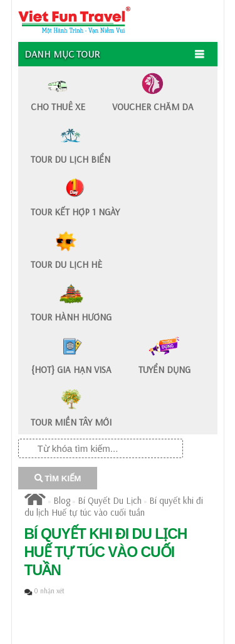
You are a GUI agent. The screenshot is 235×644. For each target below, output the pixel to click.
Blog (62, 500)
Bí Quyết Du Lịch (110, 500)
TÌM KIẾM (58, 478)
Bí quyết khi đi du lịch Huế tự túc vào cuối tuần (114, 506)
